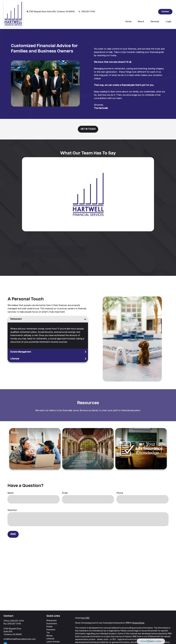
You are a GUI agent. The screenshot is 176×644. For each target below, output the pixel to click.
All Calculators (53, 640)
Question (12, 502)
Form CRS (85, 610)
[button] (128, 13)
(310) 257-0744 (87, 3)
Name (11, 485)
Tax (48, 625)
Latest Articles (53, 634)
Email (65, 485)
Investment (52, 615)
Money (50, 628)
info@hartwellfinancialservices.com (20, 631)
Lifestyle (15, 351)
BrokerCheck (139, 615)
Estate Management (21, 344)
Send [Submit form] (13, 526)
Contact (165, 3)
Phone (120, 485)
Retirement (16, 311)
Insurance (51, 621)
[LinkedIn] (154, 3)
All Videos (51, 637)
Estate (50, 618)
